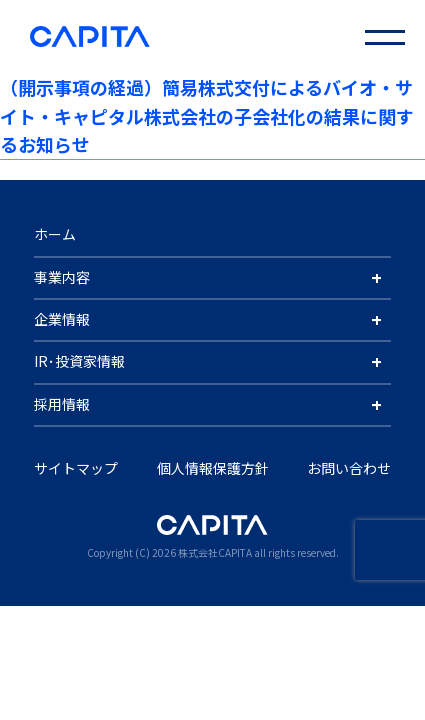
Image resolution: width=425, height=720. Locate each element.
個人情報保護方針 (213, 468)
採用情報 (62, 404)
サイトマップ (76, 468)
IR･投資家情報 (79, 361)
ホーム (55, 234)
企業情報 (62, 319)
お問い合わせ (349, 468)
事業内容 (62, 277)
